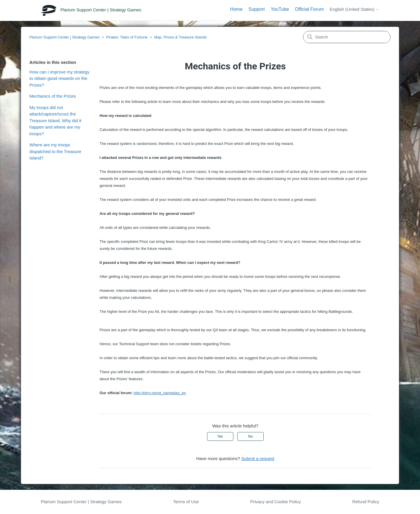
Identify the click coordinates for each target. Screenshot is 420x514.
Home (236, 9)
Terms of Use (186, 502)
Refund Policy (366, 502)
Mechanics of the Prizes (53, 96)
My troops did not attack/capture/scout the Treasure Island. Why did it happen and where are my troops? (55, 121)
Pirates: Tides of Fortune (127, 37)
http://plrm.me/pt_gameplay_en (160, 393)
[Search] (347, 37)
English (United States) (354, 9)
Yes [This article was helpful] (220, 436)
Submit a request (258, 458)
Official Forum (309, 9)
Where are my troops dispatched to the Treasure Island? (55, 151)
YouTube (280, 9)
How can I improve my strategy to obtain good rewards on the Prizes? (60, 78)
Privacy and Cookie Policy (275, 502)
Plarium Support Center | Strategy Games (64, 37)
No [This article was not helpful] (250, 436)
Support (257, 9)
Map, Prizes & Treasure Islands (180, 37)
